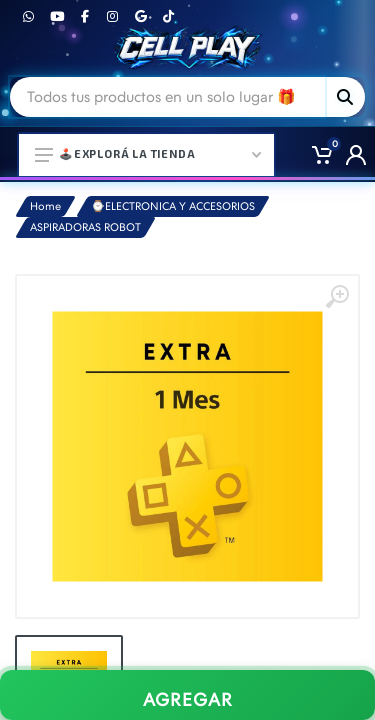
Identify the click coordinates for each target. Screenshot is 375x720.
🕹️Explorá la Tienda (148, 154)
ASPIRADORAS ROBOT (85, 227)
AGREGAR (188, 699)
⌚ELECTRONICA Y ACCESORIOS (173, 206)
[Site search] (167, 97)
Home (45, 206)
